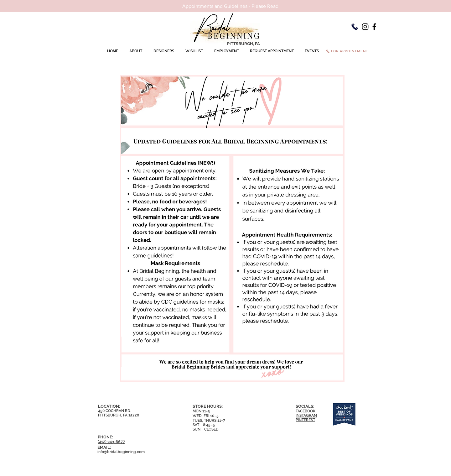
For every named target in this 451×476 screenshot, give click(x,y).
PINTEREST (305, 420)
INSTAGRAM (306, 416)
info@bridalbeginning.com (121, 452)
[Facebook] (374, 27)
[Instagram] (365, 27)
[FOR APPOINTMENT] (347, 51)
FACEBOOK (306, 411)
